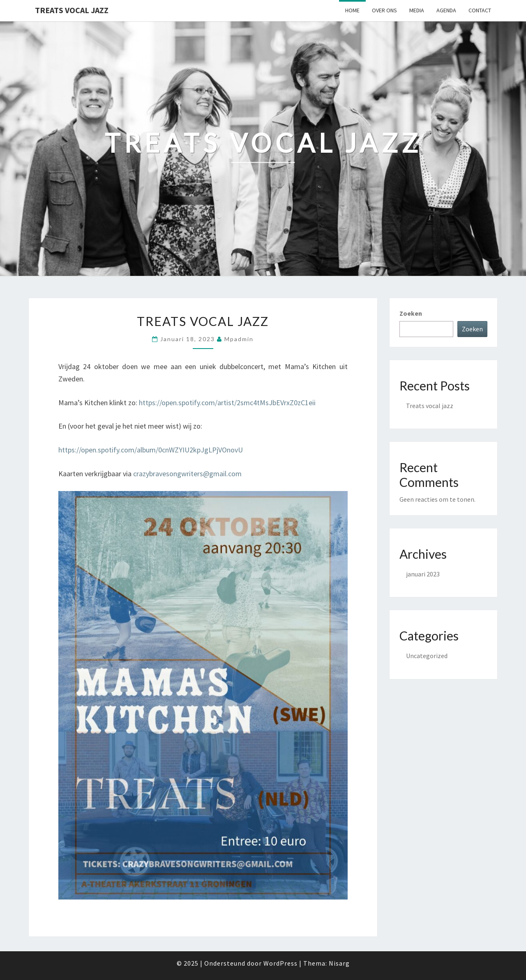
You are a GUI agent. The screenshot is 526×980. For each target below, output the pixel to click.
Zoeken (411, 313)
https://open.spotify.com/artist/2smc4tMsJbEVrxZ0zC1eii (227, 403)
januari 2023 (423, 574)
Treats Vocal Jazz (72, 10)
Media (417, 10)
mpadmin (239, 339)
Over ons (384, 10)
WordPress (280, 963)
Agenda (446, 10)
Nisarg (339, 963)
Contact (480, 10)
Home (352, 10)
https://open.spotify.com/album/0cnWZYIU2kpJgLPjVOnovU (151, 450)
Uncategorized (427, 656)
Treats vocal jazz (203, 321)
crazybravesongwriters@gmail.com (187, 474)
